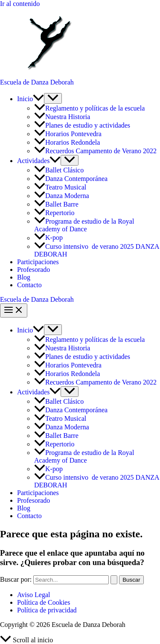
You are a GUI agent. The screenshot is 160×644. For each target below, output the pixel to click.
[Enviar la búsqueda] (114, 580)
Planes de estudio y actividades (82, 125)
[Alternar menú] (53, 98)
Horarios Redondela (67, 142)
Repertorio (54, 213)
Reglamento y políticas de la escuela (89, 108)
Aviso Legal (33, 595)
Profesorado (33, 270)
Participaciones (38, 262)
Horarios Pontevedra (68, 134)
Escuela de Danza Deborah (37, 82)
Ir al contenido (20, 4)
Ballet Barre (57, 204)
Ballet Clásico (60, 170)
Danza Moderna (62, 196)
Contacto (29, 285)
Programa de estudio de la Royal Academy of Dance (84, 225)
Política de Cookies (44, 602)
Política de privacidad (47, 610)
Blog (24, 277)
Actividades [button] (39, 161)
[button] (38, 99)
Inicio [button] (31, 99)
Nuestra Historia (62, 117)
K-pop (48, 238)
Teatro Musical (60, 187)
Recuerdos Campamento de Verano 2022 (95, 151)
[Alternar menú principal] (14, 310)
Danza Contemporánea (71, 179)
